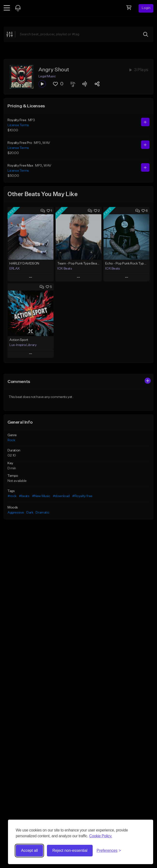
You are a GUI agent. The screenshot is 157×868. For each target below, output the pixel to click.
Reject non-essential (70, 850)
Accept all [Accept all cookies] (29, 850)
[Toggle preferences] (109, 851)
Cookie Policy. (101, 836)
